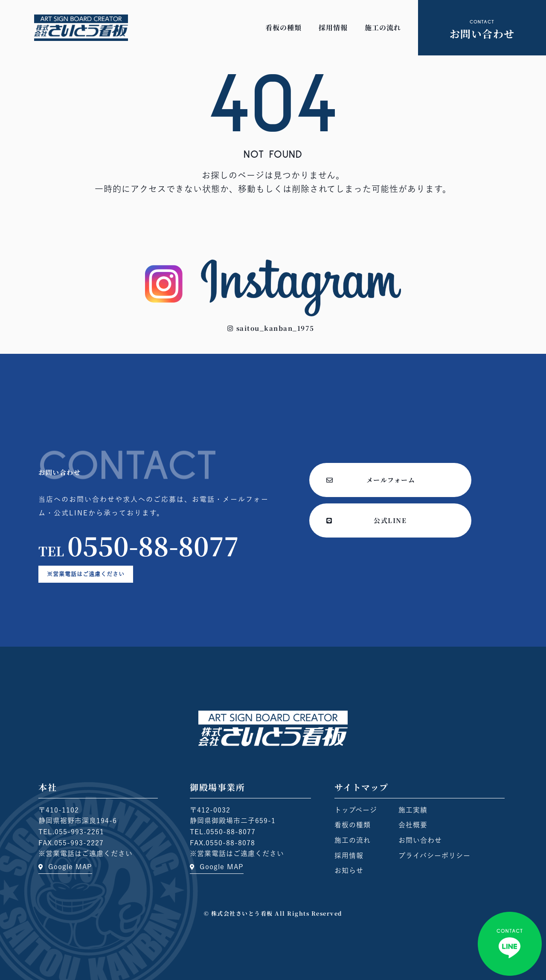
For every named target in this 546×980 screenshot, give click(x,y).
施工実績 (413, 810)
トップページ (356, 810)
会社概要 (413, 825)
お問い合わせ (420, 840)
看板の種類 (283, 27)
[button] (271, 328)
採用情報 (333, 27)
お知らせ (349, 870)
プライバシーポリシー (434, 856)
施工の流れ (383, 27)
